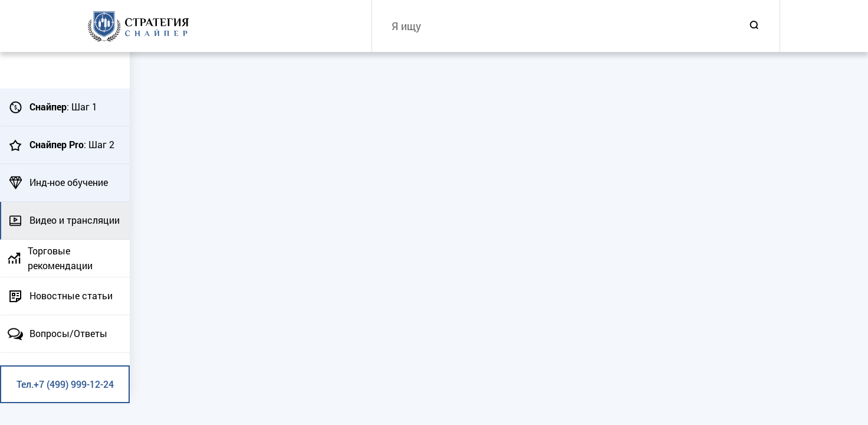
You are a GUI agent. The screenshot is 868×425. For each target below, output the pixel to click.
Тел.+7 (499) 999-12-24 (65, 384)
